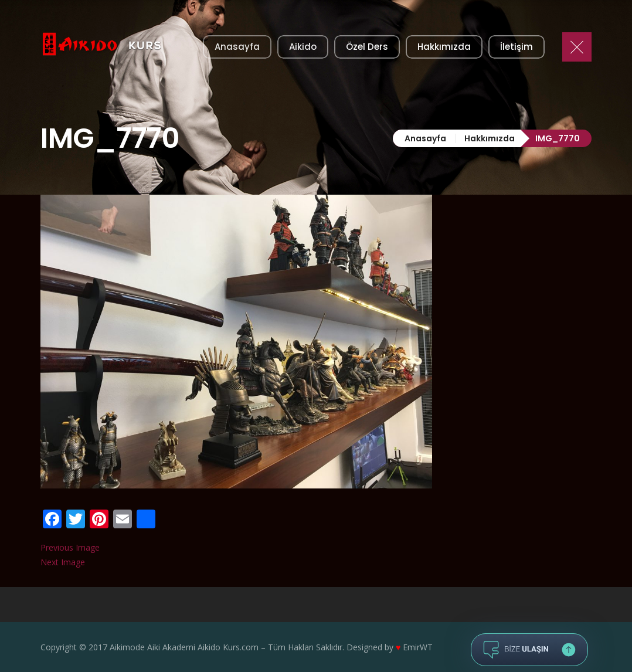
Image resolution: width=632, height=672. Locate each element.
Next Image (63, 562)
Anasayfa (425, 138)
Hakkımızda (490, 138)
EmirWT (418, 647)
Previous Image (70, 547)
